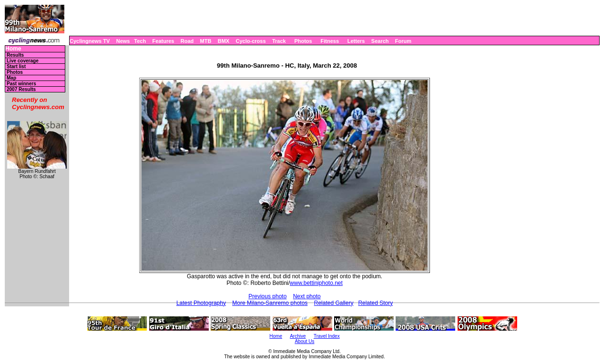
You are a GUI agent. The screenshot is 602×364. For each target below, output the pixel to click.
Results (15, 55)
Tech (140, 41)
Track (279, 41)
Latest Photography (201, 303)
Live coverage (23, 61)
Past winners (21, 84)
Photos (303, 41)
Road (187, 41)
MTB (206, 41)
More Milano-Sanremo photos (270, 303)
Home (13, 49)
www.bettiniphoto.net (316, 283)
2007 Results (21, 89)
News (123, 41)
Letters (356, 41)
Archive (298, 336)
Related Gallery (334, 303)
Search (380, 41)
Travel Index (327, 336)
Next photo (307, 296)
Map (11, 78)
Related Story (375, 303)
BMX (224, 41)
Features (163, 41)
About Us (304, 341)
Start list (16, 66)
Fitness (330, 41)
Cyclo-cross (251, 41)
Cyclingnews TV (90, 41)
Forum (403, 41)
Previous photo (267, 296)
